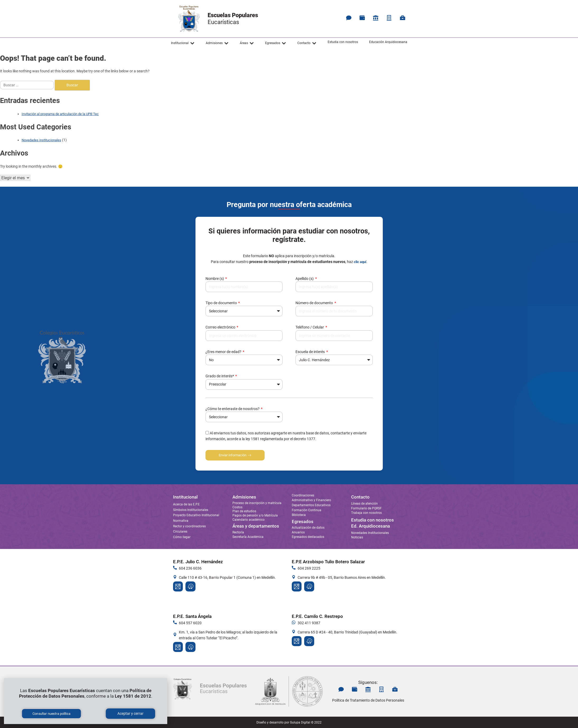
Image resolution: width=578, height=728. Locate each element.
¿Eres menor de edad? (224, 352)
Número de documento (315, 303)
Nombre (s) (215, 279)
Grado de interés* (220, 376)
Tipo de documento (222, 303)
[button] (183, 43)
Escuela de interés (311, 352)
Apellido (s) (305, 279)
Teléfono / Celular (310, 327)
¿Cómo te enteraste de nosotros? (233, 409)
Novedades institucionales (41, 140)
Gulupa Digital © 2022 (306, 722)
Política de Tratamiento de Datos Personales (368, 700)
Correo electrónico (221, 327)
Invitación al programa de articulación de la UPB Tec (60, 114)
